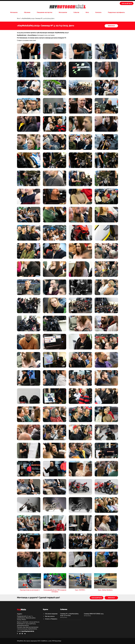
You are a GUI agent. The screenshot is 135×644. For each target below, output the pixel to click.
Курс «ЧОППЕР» (80, 590)
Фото (87, 12)
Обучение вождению (51, 614)
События (76, 12)
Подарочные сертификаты (116, 12)
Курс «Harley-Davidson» (105, 590)
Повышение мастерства (45, 12)
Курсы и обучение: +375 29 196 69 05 (28, 622)
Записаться (111, 26)
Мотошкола (14, 12)
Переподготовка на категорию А (30, 590)
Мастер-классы (50, 616)
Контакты (98, 12)
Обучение (27, 12)
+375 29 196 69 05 (127, 3)
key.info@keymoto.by (28, 631)
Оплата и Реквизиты (51, 619)
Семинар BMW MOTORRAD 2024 (94, 614)
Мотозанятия (63, 12)
